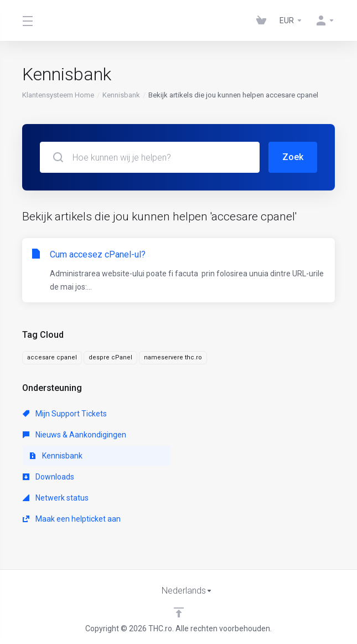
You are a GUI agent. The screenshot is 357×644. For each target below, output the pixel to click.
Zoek (293, 157)
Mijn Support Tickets (65, 414)
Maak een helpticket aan (72, 519)
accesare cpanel (52, 357)
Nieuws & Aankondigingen (74, 435)
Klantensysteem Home (58, 95)
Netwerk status (56, 498)
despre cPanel (110, 357)
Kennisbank (121, 95)
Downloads (48, 477)
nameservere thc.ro (173, 357)
